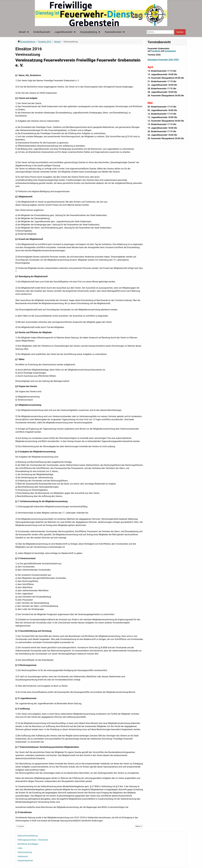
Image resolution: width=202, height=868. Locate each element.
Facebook (156, 51)
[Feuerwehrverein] (123, 32)
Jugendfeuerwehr (64, 32)
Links (20, 848)
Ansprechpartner (25, 861)
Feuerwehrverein (113, 32)
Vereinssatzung (25, 852)
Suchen (180, 32)
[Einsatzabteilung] (99, 32)
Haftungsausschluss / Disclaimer (33, 840)
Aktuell (22, 32)
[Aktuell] (27, 32)
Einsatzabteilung (89, 32)
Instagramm (170, 51)
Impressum (23, 856)
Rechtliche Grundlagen (28, 844)
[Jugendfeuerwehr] (74, 32)
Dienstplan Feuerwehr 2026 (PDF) (163, 60)
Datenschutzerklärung (28, 836)
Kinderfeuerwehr (42, 32)
